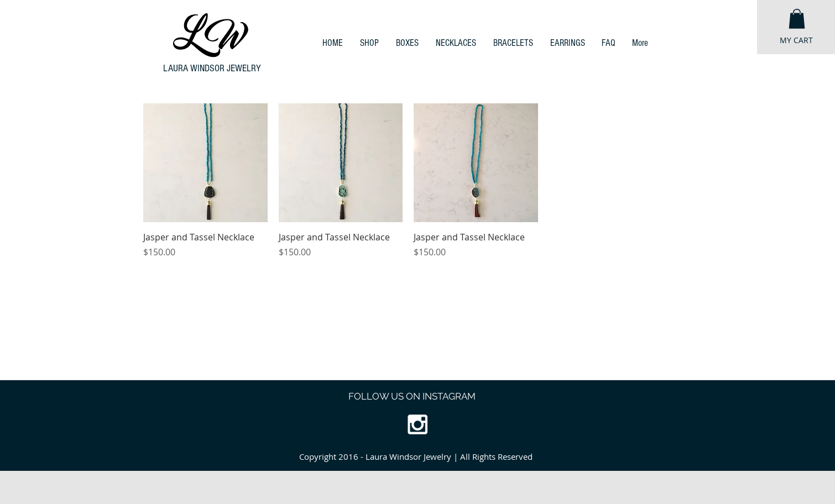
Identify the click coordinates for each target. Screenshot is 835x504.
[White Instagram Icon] (418, 424)
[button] (797, 19)
